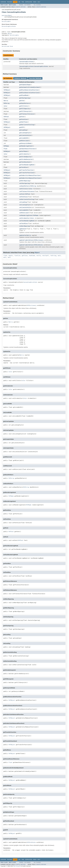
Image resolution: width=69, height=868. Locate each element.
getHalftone (23, 122)
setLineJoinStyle (25, 207)
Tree (23, 2)
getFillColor (24, 106)
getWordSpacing (24, 181)
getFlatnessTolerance (27, 114)
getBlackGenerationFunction (29, 90)
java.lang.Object (7, 15)
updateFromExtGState (26, 240)
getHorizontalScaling (27, 125)
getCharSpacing (24, 98)
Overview (3, 2)
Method (23, 7)
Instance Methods (20, 78)
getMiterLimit (24, 141)
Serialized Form (7, 46)
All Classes (37, 5)
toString (53, 256)
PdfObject (7, 90)
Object (10, 34)
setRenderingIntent (26, 215)
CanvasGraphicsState (26, 62)
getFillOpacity (24, 109)
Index (35, 2)
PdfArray (7, 103)
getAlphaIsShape (25, 85)
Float (5, 149)
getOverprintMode (25, 143)
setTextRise (23, 223)
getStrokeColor (24, 154)
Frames (21, 5)
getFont (22, 117)
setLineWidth (24, 210)
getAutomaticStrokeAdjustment (30, 87)
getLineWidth (24, 138)
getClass (25, 256)
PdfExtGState (38, 245)
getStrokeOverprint (26, 159)
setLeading (23, 202)
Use (19, 2)
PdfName (6, 146)
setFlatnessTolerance (27, 191)
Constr (18, 7)
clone (5, 256)
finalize (17, 256)
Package (10, 2)
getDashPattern (24, 103)
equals (11, 256)
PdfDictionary (39, 240)
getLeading (23, 130)
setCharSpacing (24, 183)
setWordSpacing (24, 226)
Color (5, 106)
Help (39, 2)
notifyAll (46, 256)
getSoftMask (23, 151)
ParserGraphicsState (9, 26)
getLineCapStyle (25, 133)
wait (59, 256)
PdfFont (6, 117)
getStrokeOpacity (25, 157)
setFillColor (24, 189)
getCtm (22, 101)
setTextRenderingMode (27, 221)
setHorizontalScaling (27, 199)
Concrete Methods (35, 78)
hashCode (32, 256)
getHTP (22, 127)
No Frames (27, 5)
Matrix (6, 101)
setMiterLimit (24, 213)
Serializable (6, 21)
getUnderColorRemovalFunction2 (30, 178)
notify (39, 256)
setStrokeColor (24, 218)
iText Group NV (17, 866)
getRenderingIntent (26, 146)
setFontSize (23, 197)
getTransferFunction (26, 170)
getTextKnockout (25, 162)
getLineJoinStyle (25, 135)
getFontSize (23, 119)
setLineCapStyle (25, 205)
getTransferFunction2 (27, 173)
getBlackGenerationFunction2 (29, 93)
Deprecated (29, 2)
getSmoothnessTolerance (27, 149)
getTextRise (23, 167)
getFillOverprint (25, 111)
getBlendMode (24, 95)
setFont (22, 194)
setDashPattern (24, 186)
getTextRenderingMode (27, 165)
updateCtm (23, 229)
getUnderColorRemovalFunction (30, 175)
